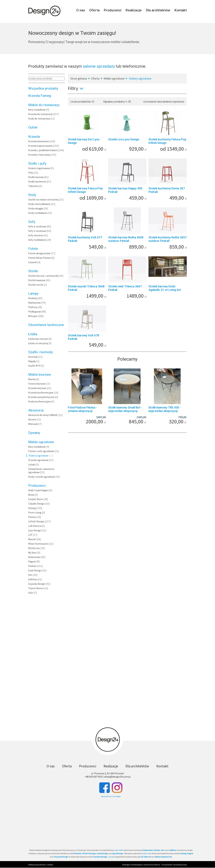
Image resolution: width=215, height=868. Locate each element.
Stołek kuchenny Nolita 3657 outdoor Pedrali (168, 239)
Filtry (77, 88)
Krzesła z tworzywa (39, 155)
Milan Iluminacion (38, 544)
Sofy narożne (36, 235)
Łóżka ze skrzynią (38, 343)
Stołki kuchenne (37, 181)
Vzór (31, 593)
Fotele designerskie (39, 253)
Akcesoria (36, 410)
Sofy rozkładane (37, 240)
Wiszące (33, 316)
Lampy (33, 294)
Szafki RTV (34, 366)
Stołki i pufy (37, 164)
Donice (32, 419)
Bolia (31, 495)
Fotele (33, 249)
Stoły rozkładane (38, 213)
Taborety (33, 186)
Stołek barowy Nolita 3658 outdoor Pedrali (126, 239)
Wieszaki (33, 424)
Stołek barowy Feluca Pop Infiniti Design (85, 190)
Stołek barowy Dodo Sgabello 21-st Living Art (165, 288)
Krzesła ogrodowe (38, 460)
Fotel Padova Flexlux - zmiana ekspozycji (83, 409)
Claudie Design (36, 504)
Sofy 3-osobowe (37, 231)
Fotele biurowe (37, 384)
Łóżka (33, 334)
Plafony (33, 307)
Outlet (33, 127)
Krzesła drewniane (39, 141)
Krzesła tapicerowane (40, 146)
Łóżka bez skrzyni (38, 339)
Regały (32, 361)
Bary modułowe (37, 110)
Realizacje (134, 10)
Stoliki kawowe (37, 280)
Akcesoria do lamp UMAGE (43, 415)
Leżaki (32, 464)
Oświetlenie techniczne (46, 325)
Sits (30, 575)
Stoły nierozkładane (39, 204)
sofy (116, 850)
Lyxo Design (35, 530)
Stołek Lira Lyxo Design (124, 139)
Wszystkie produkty (43, 88)
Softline (33, 579)
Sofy (32, 222)
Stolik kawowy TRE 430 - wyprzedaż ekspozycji (165, 409)
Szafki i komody (41, 352)
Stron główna (79, 78)
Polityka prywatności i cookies (41, 865)
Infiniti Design (36, 521)
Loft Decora (35, 526)
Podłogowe (35, 311)
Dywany (34, 433)
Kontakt (181, 10)
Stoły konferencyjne (39, 401)
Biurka (32, 379)
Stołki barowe (36, 177)
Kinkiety (33, 298)
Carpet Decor (36, 499)
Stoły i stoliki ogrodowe (42, 477)
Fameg (32, 508)
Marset (32, 539)
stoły (149, 853)
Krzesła (34, 137)
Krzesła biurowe (37, 388)
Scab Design (35, 570)
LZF (30, 535)
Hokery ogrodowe (39, 456)
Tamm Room (36, 588)
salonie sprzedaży (99, 66)
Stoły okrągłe (36, 208)
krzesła (143, 853)
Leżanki (33, 262)
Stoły (32, 195)
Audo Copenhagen (38, 490)
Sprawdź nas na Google (111, 796)
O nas (81, 10)
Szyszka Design (37, 584)
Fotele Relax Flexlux (40, 258)
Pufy (31, 173)
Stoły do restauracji (39, 118)
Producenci (113, 10)
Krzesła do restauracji (40, 114)
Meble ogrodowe (41, 442)
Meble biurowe (40, 375)
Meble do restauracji (44, 105)
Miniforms (34, 548)
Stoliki (33, 271)
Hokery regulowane (39, 168)
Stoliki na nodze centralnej (43, 199)
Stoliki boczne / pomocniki (43, 276)
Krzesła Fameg (40, 96)
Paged (32, 561)
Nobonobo (34, 557)
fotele (121, 850)
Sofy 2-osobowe (37, 226)
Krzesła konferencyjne (41, 393)
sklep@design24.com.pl (117, 777)
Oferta (94, 10)
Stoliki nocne (36, 285)
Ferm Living (35, 512)
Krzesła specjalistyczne (41, 397)
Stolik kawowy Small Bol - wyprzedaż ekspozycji (125, 409)
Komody (33, 357)
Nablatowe (35, 303)
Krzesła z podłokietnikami (43, 150)
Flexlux (32, 517)
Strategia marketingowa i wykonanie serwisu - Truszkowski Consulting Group (154, 865)
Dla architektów (158, 10)
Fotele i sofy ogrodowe (41, 451)
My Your (32, 553)
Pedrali (32, 566)
